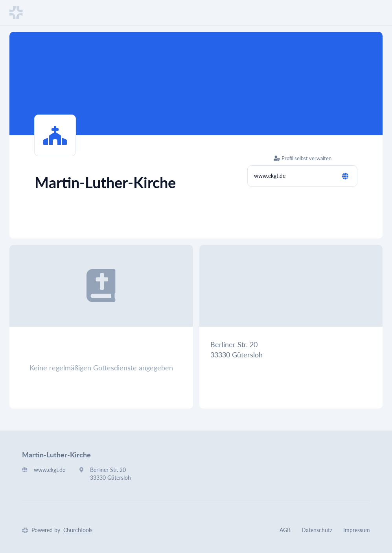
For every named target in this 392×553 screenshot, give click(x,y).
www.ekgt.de (270, 176)
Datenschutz (317, 530)
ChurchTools (78, 530)
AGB (285, 530)
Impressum (357, 530)
